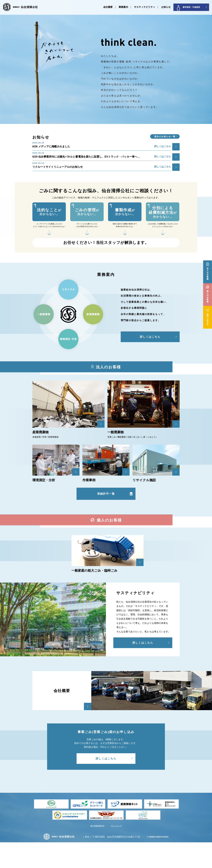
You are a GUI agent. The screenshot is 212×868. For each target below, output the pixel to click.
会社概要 (108, 7)
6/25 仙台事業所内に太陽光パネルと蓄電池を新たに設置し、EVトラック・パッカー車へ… (102, 156)
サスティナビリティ (145, 7)
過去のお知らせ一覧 (165, 136)
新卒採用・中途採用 (188, 8)
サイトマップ (116, 851)
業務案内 (123, 7)
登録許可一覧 (106, 494)
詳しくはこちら (150, 337)
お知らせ (166, 7)
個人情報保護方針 (97, 851)
